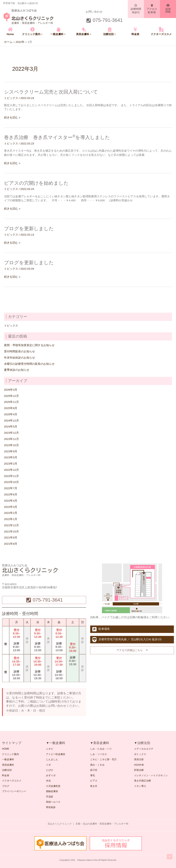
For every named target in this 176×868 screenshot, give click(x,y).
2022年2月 (11, 513)
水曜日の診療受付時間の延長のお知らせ (29, 364)
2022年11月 (11, 476)
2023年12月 (11, 433)
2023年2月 (11, 464)
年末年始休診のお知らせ (19, 358)
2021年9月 (11, 538)
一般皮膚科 (58, 34)
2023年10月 (11, 445)
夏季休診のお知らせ (17, 370)
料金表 (135, 34)
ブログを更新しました (29, 229)
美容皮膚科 (84, 34)
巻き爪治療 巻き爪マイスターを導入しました (57, 137)
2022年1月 (11, 519)
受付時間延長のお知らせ (19, 351)
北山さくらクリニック (33, 19)
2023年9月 (11, 451)
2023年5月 (11, 457)
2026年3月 (11, 390)
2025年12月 (11, 396)
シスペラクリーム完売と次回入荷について (51, 92)
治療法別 (110, 34)
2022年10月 (11, 482)
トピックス (11, 98)
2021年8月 (11, 544)
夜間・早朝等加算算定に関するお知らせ (29, 345)
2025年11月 (11, 402)
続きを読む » (12, 118)
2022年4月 (11, 501)
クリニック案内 (33, 34)
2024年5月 (11, 427)
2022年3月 (11, 507)
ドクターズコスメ (161, 34)
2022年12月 (11, 470)
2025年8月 (11, 408)
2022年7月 (11, 488)
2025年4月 (11, 414)
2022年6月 (11, 494)
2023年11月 (11, 439)
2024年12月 (11, 421)
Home (10, 34)
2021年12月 (11, 525)
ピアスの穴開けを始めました (36, 183)
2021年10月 (11, 532)
